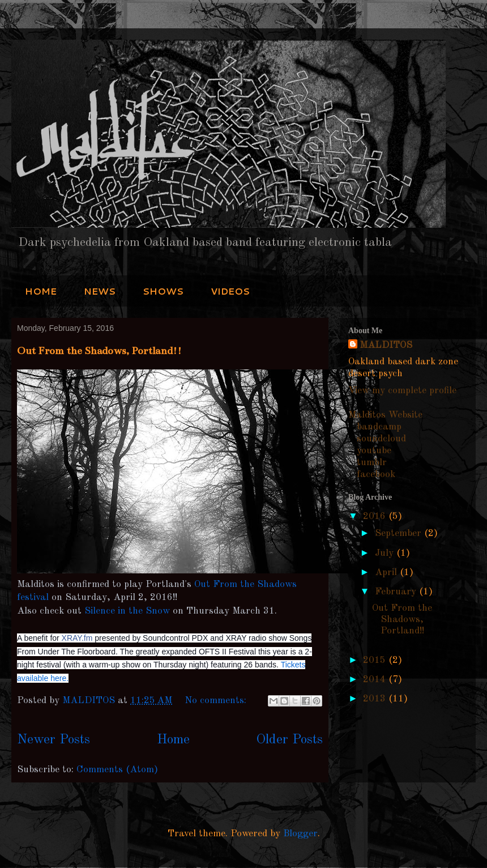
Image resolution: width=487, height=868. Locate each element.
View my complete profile (402, 391)
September (400, 533)
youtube (374, 451)
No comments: (217, 701)
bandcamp (379, 427)
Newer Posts (54, 740)
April (387, 573)
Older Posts (289, 740)
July (386, 553)
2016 (376, 516)
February (397, 592)
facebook (376, 475)
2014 (376, 680)
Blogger (300, 834)
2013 (376, 699)
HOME (41, 291)
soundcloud (381, 439)
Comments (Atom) (117, 770)
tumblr (372, 463)
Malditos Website (385, 415)
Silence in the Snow (127, 611)
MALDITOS (386, 345)
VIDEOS (230, 291)
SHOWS (163, 291)
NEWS (100, 291)
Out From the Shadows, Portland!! (99, 351)
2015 (376, 660)
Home (173, 740)
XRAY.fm (77, 638)
